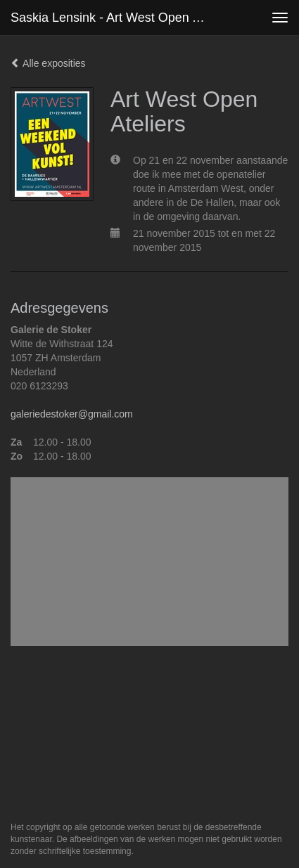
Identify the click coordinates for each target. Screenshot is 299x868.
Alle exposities (48, 63)
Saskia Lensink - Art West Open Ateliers (114, 18)
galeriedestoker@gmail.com (72, 414)
